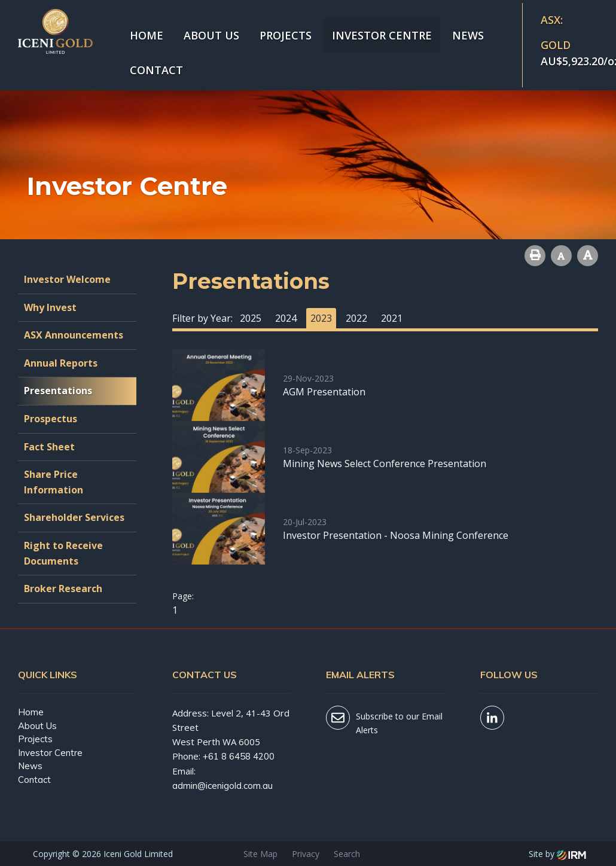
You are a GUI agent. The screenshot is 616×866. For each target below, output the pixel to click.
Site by (557, 854)
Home (147, 35)
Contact (156, 70)
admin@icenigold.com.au (222, 786)
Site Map (260, 854)
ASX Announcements (74, 335)
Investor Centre (382, 35)
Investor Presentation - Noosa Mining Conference (396, 535)
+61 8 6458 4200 (239, 756)
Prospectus (51, 419)
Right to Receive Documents (63, 553)
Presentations (58, 391)
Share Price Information (54, 482)
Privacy (306, 854)
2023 (321, 318)
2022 (356, 318)
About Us (211, 35)
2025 (251, 318)
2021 (392, 318)
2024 (286, 318)
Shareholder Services (74, 517)
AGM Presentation (324, 392)
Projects (286, 35)
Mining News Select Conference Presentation (385, 464)
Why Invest (50, 307)
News (468, 35)
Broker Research (63, 588)
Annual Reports (61, 363)
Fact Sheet (49, 447)
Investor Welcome (67, 279)
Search (347, 854)
